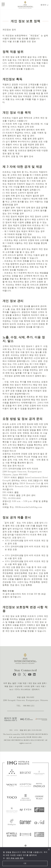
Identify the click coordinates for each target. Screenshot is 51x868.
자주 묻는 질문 (10, 683)
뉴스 (11, 689)
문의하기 (36, 689)
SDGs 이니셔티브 (23, 689)
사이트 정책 (29, 686)
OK (25, 863)
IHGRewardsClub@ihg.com (29, 507)
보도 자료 (40, 686)
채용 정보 (9, 686)
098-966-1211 (29, 706)
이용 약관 (22, 683)
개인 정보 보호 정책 (15, 858)
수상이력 (18, 686)
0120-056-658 (37, 730)
